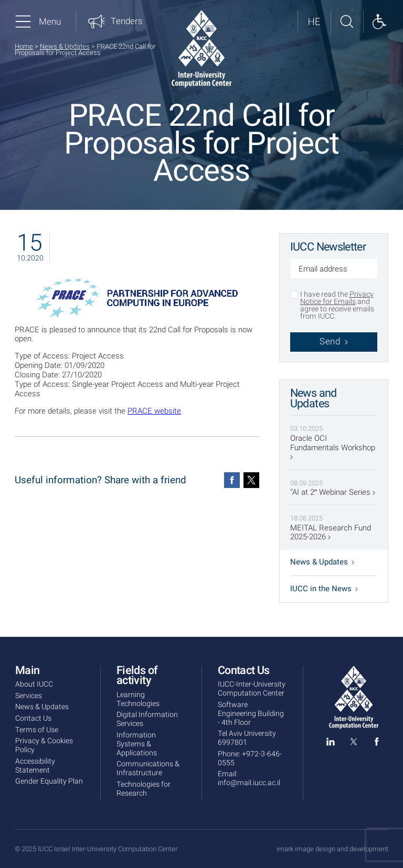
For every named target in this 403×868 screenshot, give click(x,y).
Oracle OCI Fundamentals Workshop (333, 447)
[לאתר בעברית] (314, 22)
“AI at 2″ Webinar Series (333, 493)
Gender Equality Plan (49, 781)
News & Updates (65, 46)
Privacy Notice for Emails (337, 298)
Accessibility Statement (35, 766)
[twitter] (354, 744)
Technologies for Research (144, 789)
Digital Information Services (147, 719)
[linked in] (331, 744)
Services (29, 696)
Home (24, 46)
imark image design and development (332, 849)
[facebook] (377, 744)
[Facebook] (232, 480)
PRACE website (154, 411)
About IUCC (34, 684)
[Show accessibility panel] (379, 22)
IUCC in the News (324, 589)
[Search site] (347, 22)
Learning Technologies (138, 699)
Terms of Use (37, 730)
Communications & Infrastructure (148, 768)
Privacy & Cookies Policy (44, 745)
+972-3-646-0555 (250, 758)
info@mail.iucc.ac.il (249, 783)
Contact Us (33, 718)
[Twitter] (251, 480)
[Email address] (334, 270)
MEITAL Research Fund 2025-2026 (331, 533)
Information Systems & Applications (137, 744)
